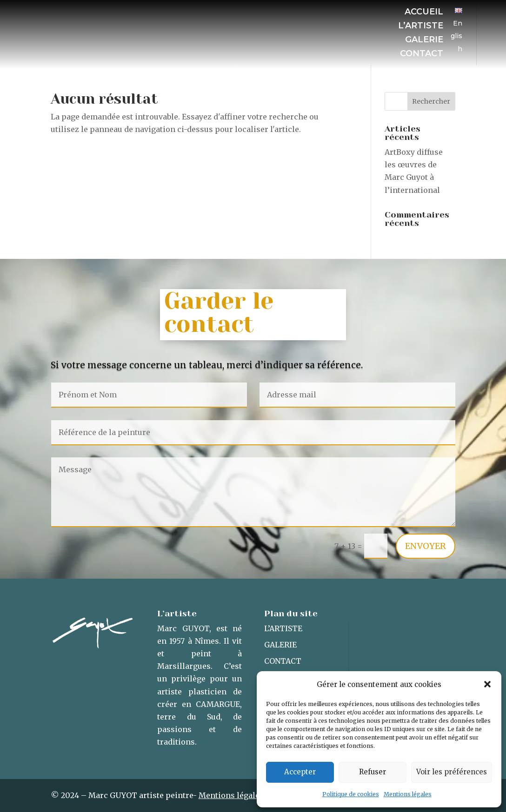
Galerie (424, 40)
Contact (422, 54)
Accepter (300, 772)
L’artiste (421, 26)
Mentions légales (408, 794)
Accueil (424, 13)
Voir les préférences (452, 772)
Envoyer (426, 546)
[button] (487, 684)
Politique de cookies (351, 794)
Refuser (373, 772)
